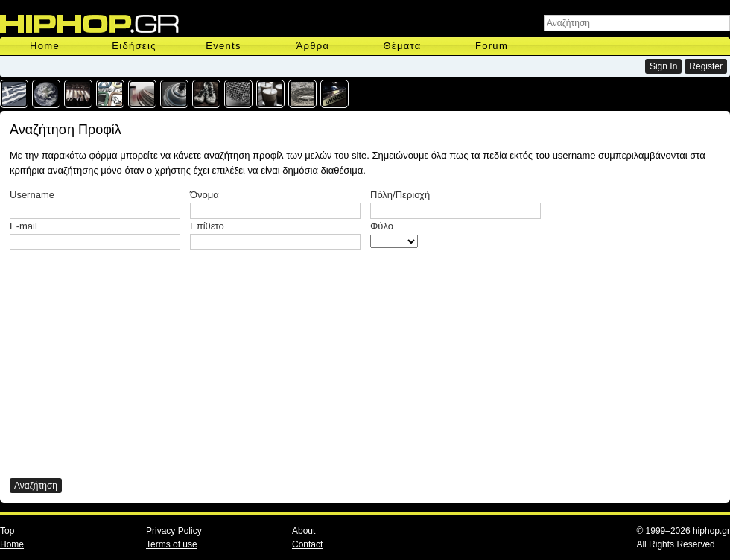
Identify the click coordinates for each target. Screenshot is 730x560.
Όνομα (204, 195)
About (304, 531)
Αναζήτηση (36, 486)
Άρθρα (313, 46)
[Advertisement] (193, 362)
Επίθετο (207, 226)
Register (706, 66)
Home (45, 46)
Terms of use (172, 544)
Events (223, 46)
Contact (307, 544)
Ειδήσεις (134, 46)
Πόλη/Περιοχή (400, 195)
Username (32, 195)
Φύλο (382, 226)
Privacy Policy (174, 531)
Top (7, 531)
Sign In (663, 66)
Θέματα (402, 46)
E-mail (23, 226)
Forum (492, 46)
